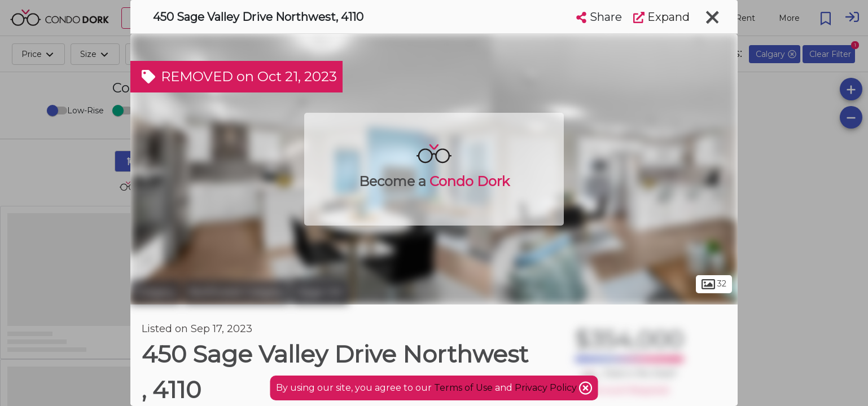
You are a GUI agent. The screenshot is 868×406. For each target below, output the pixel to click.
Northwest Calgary (236, 292)
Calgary (155, 292)
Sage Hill (320, 292)
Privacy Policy (547, 388)
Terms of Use (463, 388)
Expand (661, 17)
